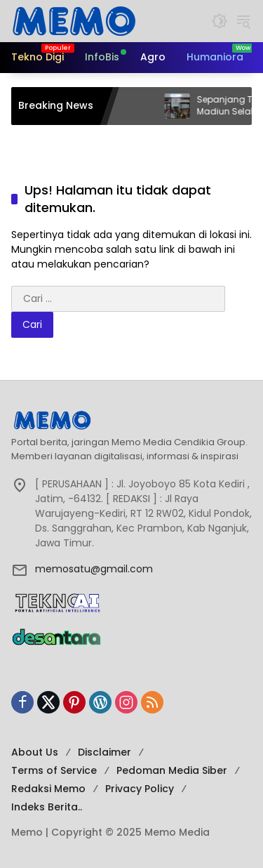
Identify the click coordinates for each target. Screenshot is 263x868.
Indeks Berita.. (47, 807)
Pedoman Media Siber (172, 770)
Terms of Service (54, 770)
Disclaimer (104, 752)
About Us (35, 752)
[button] (220, 21)
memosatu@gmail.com (94, 569)
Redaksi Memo (48, 789)
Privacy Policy (140, 789)
